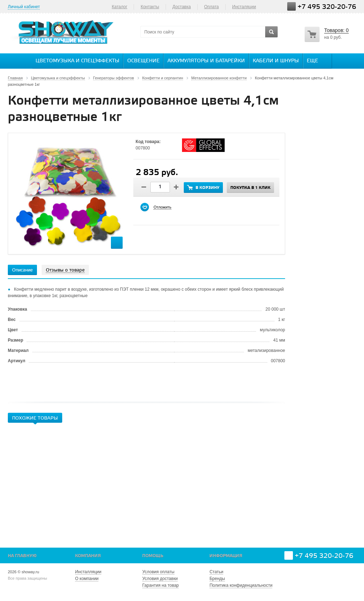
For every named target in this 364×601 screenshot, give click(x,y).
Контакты (150, 7)
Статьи (216, 572)
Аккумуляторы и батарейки (206, 61)
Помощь (153, 556)
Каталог (119, 7)
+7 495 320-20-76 (327, 7)
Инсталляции (88, 572)
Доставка (182, 7)
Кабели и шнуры (276, 61)
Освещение (143, 61)
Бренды (217, 579)
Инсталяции (244, 7)
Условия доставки (160, 579)
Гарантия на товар (160, 585)
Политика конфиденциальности (241, 585)
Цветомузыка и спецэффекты (77, 61)
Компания (88, 556)
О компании (87, 579)
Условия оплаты (158, 572)
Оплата (211, 7)
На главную (22, 556)
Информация (226, 556)
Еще (316, 60)
